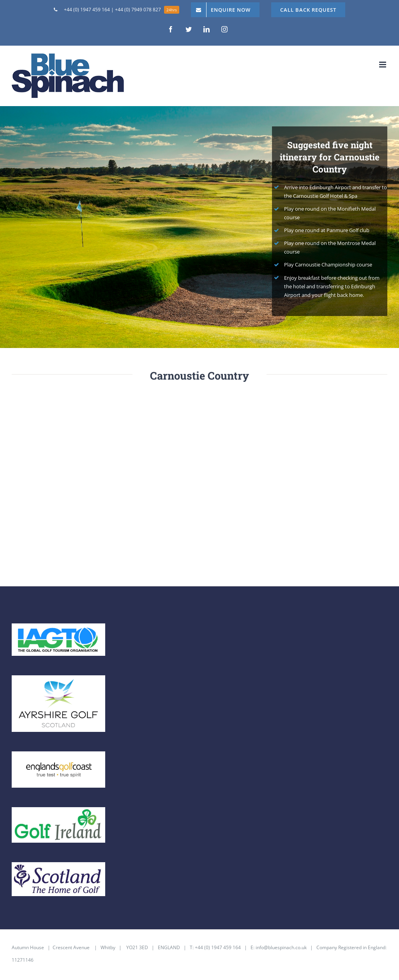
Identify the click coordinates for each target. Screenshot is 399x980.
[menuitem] (117, 10)
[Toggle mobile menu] (383, 65)
